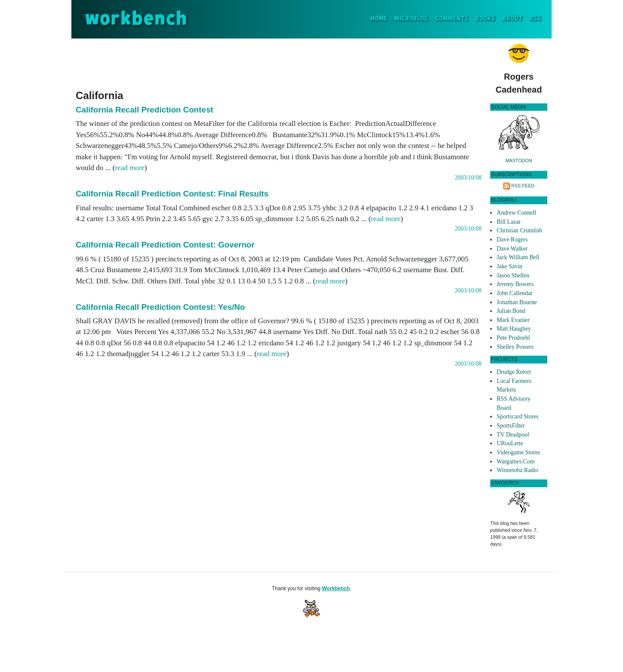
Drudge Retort (514, 372)
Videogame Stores (518, 452)
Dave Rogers (512, 240)
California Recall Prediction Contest (145, 110)
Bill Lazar (509, 222)
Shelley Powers (515, 347)
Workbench (336, 588)
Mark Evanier (513, 320)
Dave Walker (512, 249)
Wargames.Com (516, 461)
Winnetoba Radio (517, 470)
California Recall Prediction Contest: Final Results (172, 194)
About (512, 19)
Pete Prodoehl (513, 338)
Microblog (411, 19)
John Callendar (515, 293)
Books (485, 19)
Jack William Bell (518, 257)
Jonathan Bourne (517, 302)
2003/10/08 (468, 178)
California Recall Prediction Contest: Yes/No (160, 307)
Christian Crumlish (519, 230)
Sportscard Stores (518, 416)
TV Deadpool (513, 435)
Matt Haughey (514, 329)
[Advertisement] (279, 62)
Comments (452, 19)
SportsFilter (511, 426)
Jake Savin (509, 266)
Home (381, 18)
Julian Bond (511, 311)
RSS (535, 19)
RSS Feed (523, 186)
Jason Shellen (513, 275)
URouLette (510, 443)
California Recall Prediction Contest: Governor (165, 245)
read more (130, 168)
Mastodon (519, 161)
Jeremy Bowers (515, 284)
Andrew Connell (516, 213)
